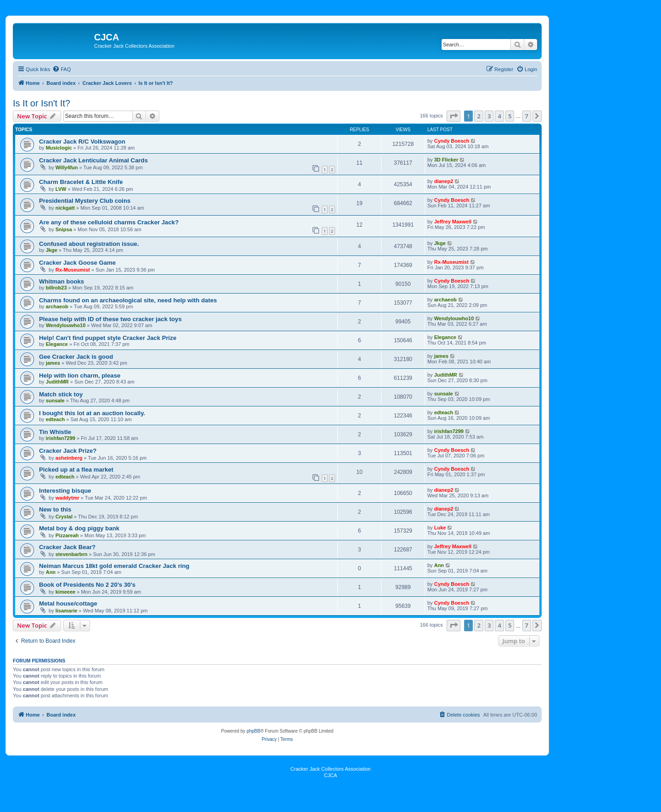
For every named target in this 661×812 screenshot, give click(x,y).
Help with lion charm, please (80, 375)
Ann (51, 572)
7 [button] (527, 116)
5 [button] (510, 116)
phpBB (253, 731)
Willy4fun (67, 167)
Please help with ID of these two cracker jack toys (110, 319)
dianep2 (444, 181)
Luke (440, 528)
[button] (454, 116)
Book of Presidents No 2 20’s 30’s (87, 585)
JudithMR (57, 382)
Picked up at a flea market (76, 470)
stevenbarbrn (72, 554)
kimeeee (65, 592)
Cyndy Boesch (452, 141)
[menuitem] (62, 69)
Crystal (64, 517)
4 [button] (499, 116)
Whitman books (62, 281)
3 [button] (489, 116)
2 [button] (479, 116)
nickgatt (65, 208)
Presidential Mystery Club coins (85, 201)
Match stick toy (61, 394)
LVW (61, 189)
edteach (56, 419)
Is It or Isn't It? (42, 103)
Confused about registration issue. (89, 244)
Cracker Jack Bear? (67, 547)
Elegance (57, 344)
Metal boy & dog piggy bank (79, 528)
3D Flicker (446, 160)
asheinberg (69, 458)
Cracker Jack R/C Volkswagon (82, 142)
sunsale (55, 400)
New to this (55, 509)
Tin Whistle (55, 432)
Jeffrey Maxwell (453, 222)
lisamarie (67, 611)
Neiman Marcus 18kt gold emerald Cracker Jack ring (114, 566)
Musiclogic (59, 148)
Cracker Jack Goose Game (77, 263)
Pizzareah (67, 535)
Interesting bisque (65, 491)
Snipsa (64, 229)
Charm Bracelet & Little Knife (81, 182)
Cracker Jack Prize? (68, 451)
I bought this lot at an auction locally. (92, 413)
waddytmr (67, 498)
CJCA (331, 775)
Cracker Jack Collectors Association (331, 769)
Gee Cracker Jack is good (76, 357)
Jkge (52, 250)
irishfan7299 (61, 438)
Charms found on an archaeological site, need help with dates (128, 300)
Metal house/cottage (68, 603)
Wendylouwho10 (66, 325)
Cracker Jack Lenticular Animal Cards (93, 160)
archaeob (57, 306)
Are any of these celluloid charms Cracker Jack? (109, 222)
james (53, 363)
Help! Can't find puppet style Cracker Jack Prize (108, 338)
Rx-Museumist (73, 270)
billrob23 (56, 288)
